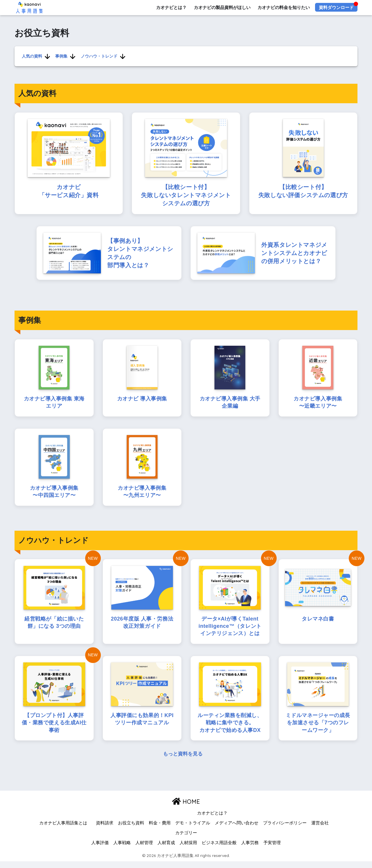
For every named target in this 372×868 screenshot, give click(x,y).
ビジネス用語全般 (219, 849)
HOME (186, 808)
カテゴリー (186, 840)
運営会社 (320, 830)
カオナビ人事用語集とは (63, 830)
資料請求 (105, 830)
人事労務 (250, 849)
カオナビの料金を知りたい (284, 7)
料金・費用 (160, 830)
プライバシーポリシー (285, 830)
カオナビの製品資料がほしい (222, 7)
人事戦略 (122, 849)
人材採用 (188, 849)
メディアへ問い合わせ (237, 830)
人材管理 (144, 849)
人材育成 (166, 849)
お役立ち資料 (131, 830)
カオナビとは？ (171, 7)
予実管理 (272, 849)
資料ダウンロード (336, 7)
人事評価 (100, 849)
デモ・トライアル (193, 830)
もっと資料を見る (183, 761)
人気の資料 (32, 56)
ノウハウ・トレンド (98, 56)
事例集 (61, 56)
